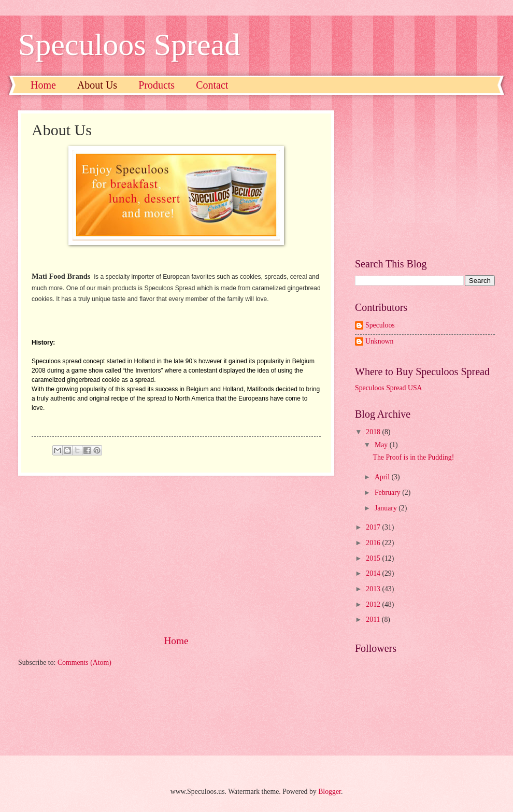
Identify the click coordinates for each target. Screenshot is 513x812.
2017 (374, 527)
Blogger (330, 792)
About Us (97, 85)
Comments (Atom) (84, 663)
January (387, 508)
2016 (374, 543)
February (388, 493)
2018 (374, 432)
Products (156, 85)
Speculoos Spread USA (389, 388)
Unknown (379, 341)
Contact (212, 85)
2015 (374, 558)
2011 (374, 619)
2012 (374, 604)
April (383, 477)
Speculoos (380, 325)
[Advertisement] (176, 554)
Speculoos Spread (129, 45)
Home (43, 85)
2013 (374, 589)
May (382, 445)
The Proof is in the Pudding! (413, 457)
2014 (374, 573)
